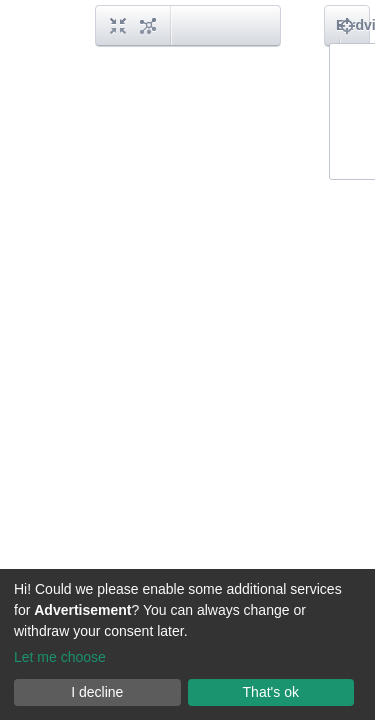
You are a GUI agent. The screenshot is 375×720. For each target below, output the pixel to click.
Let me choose (60, 657)
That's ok (271, 692)
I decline (97, 692)
